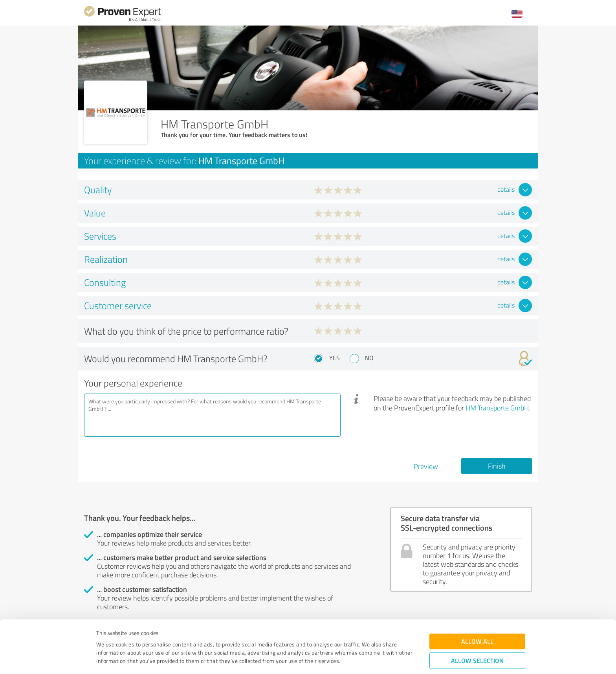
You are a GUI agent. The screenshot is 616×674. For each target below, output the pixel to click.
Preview (426, 466)
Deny (478, 645)
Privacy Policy (136, 637)
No (369, 358)
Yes (335, 358)
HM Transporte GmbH (497, 408)
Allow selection (477, 620)
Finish (497, 466)
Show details (357, 659)
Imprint (105, 637)
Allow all (477, 601)
